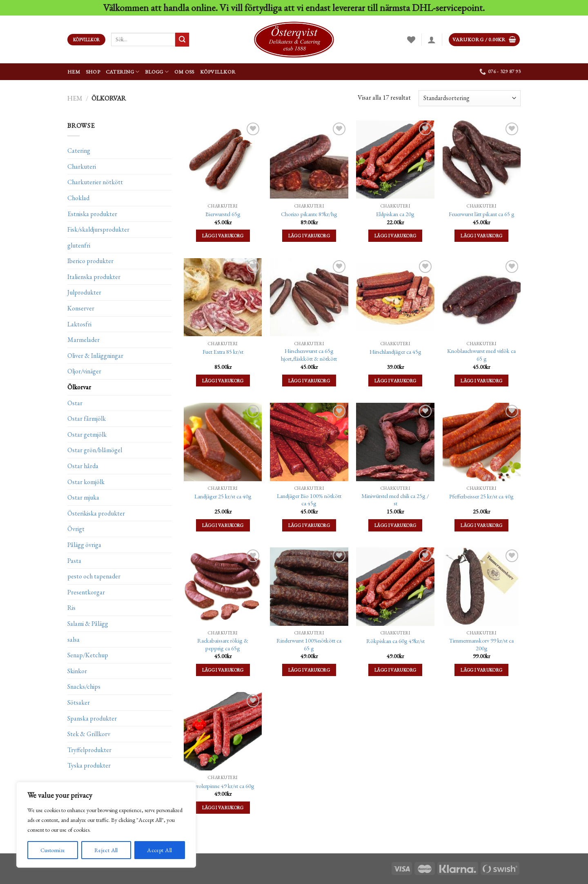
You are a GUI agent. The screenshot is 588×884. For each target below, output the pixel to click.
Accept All (159, 850)
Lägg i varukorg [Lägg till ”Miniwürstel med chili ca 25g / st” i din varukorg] (395, 525)
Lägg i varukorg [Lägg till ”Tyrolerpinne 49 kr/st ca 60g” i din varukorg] (223, 807)
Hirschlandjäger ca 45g (395, 352)
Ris (71, 608)
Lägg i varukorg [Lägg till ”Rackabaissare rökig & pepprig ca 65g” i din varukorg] (223, 670)
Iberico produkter (90, 261)
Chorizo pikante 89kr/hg (309, 214)
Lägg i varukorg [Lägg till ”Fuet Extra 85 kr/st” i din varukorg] (223, 381)
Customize (53, 850)
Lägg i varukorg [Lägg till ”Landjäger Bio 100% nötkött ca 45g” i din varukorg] (309, 525)
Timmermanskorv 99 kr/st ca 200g (481, 644)
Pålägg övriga (84, 545)
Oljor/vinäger (84, 371)
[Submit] (182, 40)
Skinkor (77, 671)
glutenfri (79, 245)
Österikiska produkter (96, 513)
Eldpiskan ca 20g (395, 214)
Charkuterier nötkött (95, 182)
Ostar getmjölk (87, 434)
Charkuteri (82, 166)
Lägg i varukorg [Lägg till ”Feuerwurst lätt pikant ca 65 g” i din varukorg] (481, 236)
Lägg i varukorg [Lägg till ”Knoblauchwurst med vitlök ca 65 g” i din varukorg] (481, 381)
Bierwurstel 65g (223, 214)
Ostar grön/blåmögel (95, 450)
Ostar (75, 403)
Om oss (184, 72)
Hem (74, 72)
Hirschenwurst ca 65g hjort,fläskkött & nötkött (309, 355)
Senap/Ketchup (88, 655)
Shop (93, 72)
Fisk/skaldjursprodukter (98, 229)
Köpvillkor (218, 72)
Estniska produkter (92, 213)
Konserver (81, 308)
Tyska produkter (89, 765)
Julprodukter (84, 292)
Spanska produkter (92, 718)
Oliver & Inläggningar (95, 356)
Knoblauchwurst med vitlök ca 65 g (481, 355)
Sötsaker (79, 702)
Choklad (78, 198)
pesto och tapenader (94, 576)
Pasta (74, 560)
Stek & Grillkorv (89, 734)
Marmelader (84, 340)
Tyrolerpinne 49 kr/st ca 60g (223, 786)
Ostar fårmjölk (87, 419)
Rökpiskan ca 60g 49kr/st (395, 641)
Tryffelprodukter (89, 749)
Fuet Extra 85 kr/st (223, 352)
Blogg (157, 72)
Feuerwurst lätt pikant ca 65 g (482, 214)
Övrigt (76, 529)
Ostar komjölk (86, 481)
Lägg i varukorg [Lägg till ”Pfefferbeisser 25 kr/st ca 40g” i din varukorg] (481, 525)
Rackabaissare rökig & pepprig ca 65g (223, 644)
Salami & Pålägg (88, 624)
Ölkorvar (79, 387)
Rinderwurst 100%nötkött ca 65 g (309, 644)
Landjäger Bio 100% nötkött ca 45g (309, 500)
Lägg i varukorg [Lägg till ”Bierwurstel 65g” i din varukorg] (223, 236)
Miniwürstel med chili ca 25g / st (395, 500)
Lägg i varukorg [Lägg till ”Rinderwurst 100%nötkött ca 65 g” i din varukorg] (309, 670)
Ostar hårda (83, 466)
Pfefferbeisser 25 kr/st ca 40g (481, 496)
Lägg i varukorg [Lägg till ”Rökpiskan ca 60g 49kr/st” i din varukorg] (395, 670)
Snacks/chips (84, 686)
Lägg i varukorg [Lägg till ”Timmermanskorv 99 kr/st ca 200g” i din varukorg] (481, 670)
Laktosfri (79, 324)
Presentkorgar (86, 592)
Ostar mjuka (83, 497)
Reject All (106, 850)
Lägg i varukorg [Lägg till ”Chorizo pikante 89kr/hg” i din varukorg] (309, 236)
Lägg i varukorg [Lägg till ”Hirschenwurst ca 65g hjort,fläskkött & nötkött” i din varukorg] (309, 381)
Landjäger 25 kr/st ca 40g (223, 496)
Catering (123, 72)
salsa (73, 639)
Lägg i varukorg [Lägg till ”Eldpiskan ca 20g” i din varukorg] (395, 236)
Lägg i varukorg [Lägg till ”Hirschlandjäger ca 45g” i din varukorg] (395, 381)
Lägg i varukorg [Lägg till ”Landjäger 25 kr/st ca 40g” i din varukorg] (223, 525)
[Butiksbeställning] (470, 98)
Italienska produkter (94, 277)
